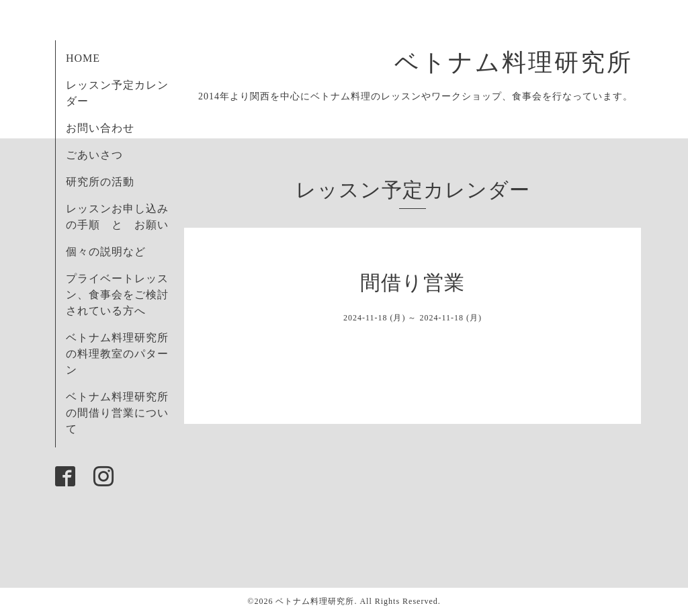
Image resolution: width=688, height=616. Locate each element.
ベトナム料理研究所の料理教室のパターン (117, 354)
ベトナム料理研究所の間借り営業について (117, 413)
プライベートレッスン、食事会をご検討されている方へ (117, 295)
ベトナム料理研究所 (527, 62)
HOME (83, 58)
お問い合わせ (100, 128)
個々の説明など (106, 252)
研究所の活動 (100, 182)
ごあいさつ (94, 155)
